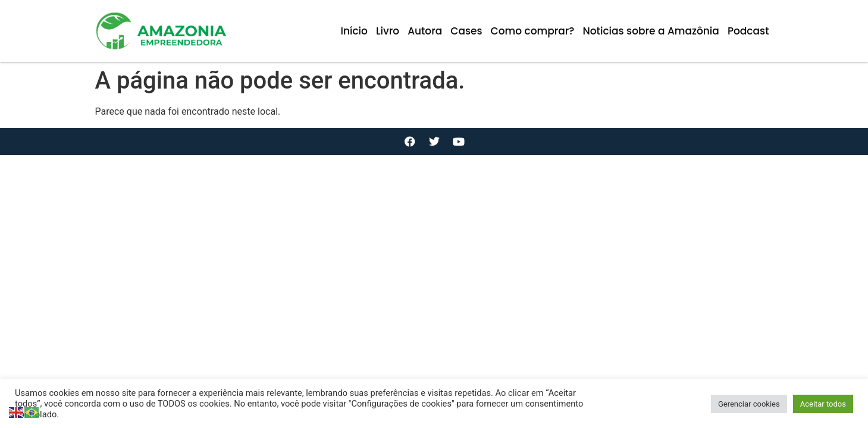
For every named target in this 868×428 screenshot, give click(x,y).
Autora (425, 31)
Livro (388, 31)
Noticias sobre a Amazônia (651, 31)
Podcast (748, 31)
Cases (466, 31)
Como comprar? (533, 31)
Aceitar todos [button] (823, 404)
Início (354, 31)
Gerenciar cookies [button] (749, 404)
